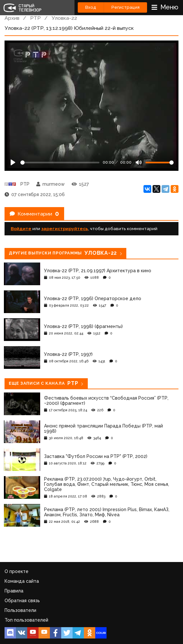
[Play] (13, 162)
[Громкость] (160, 163)
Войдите (21, 228)
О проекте (17, 571)
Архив (12, 18)
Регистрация (126, 7)
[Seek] (60, 163)
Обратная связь (22, 601)
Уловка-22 (64, 18)
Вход (91, 7)
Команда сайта (22, 581)
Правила (14, 591)
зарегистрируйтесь (65, 228)
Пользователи (20, 610)
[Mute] (139, 162)
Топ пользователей (26, 620)
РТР (35, 18)
